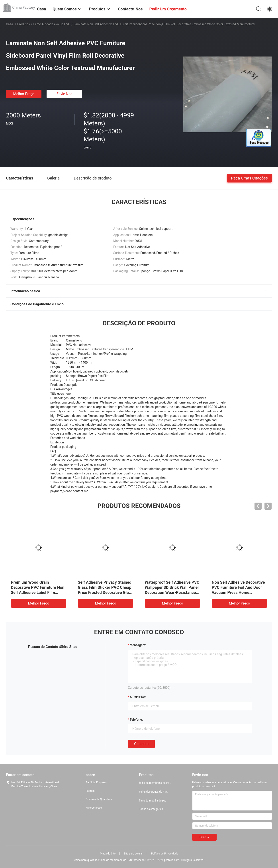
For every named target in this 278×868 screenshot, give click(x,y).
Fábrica (90, 791)
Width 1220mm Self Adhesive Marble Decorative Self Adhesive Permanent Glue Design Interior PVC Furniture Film (238, 592)
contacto (141, 744)
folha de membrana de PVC (155, 783)
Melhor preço (24, 94)
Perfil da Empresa (96, 782)
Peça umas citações (249, 178)
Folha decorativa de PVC (153, 792)
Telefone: (136, 720)
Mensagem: (138, 645)
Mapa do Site (108, 854)
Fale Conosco (94, 808)
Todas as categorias (151, 809)
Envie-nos (64, 94)
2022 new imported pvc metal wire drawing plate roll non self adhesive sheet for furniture (105, 587)
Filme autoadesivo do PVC (52, 24)
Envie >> (204, 837)
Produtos (24, 24)
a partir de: (138, 697)
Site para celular (133, 854)
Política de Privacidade (165, 854)
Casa (10, 24)
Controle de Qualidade (99, 799)
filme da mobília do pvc (153, 801)
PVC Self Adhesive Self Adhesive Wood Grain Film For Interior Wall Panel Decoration (172, 587)
